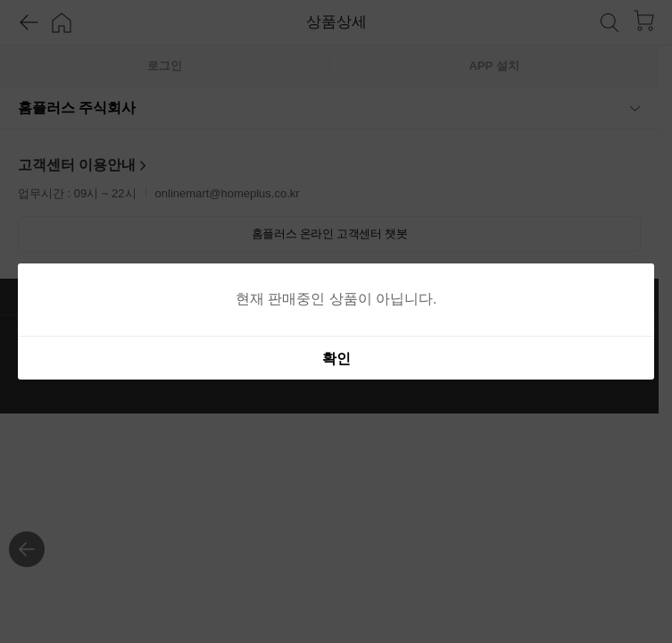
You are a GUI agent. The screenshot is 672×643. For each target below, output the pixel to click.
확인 (336, 359)
